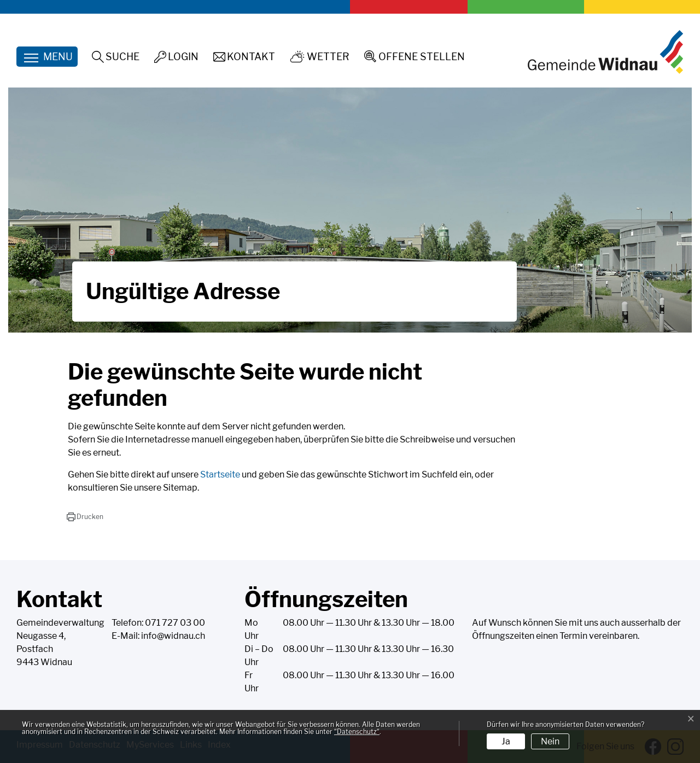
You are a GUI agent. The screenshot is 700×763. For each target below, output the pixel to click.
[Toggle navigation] (47, 57)
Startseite (220, 474)
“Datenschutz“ (357, 732)
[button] (85, 517)
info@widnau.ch (173, 636)
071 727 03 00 (175, 623)
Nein (550, 741)
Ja (506, 741)
